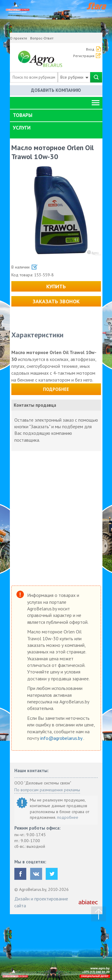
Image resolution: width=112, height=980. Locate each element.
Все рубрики (74, 77)
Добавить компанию (56, 90)
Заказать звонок (56, 301)
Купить (56, 286)
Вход (90, 49)
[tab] (56, 115)
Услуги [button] (22, 128)
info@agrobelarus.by (62, 738)
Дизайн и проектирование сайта (41, 902)
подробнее (68, 817)
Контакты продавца (35, 405)
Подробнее (56, 389)
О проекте (19, 38)
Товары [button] (23, 115)
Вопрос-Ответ (42, 38)
